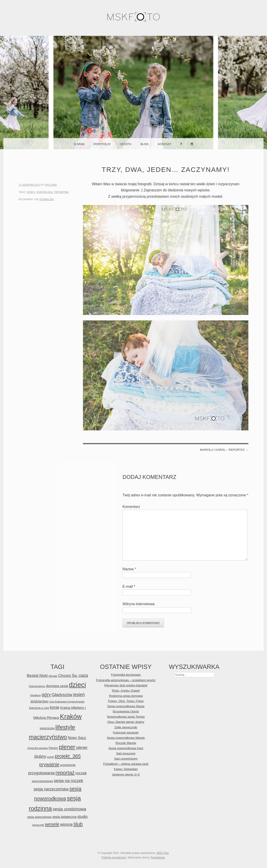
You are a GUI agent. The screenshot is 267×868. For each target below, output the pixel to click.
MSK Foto (163, 853)
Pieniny (53, 748)
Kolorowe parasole (126, 733)
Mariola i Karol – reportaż (224, 450)
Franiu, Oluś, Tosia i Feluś (126, 701)
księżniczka (45, 192)
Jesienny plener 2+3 (126, 774)
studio (83, 817)
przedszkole (68, 765)
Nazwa (129, 569)
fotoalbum (36, 695)
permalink (47, 199)
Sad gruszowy (126, 753)
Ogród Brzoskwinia (38, 748)
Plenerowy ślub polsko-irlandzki (126, 685)
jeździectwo (40, 701)
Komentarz (131, 507)
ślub (78, 824)
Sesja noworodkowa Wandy (126, 738)
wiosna (66, 824)
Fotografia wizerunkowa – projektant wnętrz (126, 680)
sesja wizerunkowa (39, 817)
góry (46, 694)
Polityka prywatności (114, 858)
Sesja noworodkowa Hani (126, 748)
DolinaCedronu (37, 686)
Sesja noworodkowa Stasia (126, 706)
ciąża (83, 675)
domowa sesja (57, 686)
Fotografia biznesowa (126, 675)
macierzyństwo (48, 737)
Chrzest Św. (68, 675)
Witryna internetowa (138, 604)
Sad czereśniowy (126, 759)
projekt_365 (68, 756)
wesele (52, 824)
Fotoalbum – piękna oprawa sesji (126, 764)
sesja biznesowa (42, 781)
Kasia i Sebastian (126, 769)
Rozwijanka (158, 858)
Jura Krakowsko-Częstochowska (67, 702)
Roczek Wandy (126, 743)
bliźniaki (53, 676)
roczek (81, 773)
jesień (79, 695)
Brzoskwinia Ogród (126, 711)
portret (51, 757)
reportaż (65, 773)
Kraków (71, 717)
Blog (145, 144)
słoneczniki (38, 825)
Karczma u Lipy (39, 708)
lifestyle (65, 727)
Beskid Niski (37, 676)
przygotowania (41, 773)
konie (55, 707)
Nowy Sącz (77, 738)
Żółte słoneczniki (126, 727)
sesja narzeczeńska (51, 789)
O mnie (79, 144)
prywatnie (61, 192)
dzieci (31, 192)
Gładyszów (62, 695)
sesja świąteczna (64, 817)
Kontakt (165, 144)
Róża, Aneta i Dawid (126, 691)
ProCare (51, 185)
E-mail (129, 586)
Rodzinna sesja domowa (126, 696)
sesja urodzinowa (69, 809)
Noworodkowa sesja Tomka (126, 717)
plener (67, 747)
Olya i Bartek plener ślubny (126, 722)
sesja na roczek (69, 781)
